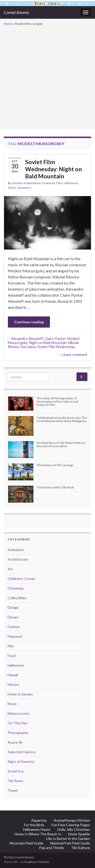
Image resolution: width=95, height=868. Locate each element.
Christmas (16, 588)
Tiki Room (15, 781)
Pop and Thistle (52, 848)
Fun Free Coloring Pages (71, 825)
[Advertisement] (48, 77)
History (13, 684)
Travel (13, 790)
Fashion (14, 627)
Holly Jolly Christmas (74, 829)
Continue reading (29, 322)
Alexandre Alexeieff (27, 339)
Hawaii (13, 675)
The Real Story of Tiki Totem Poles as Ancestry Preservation (61, 444)
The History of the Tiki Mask (55, 487)
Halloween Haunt (37, 829)
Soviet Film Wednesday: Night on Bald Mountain (53, 169)
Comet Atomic (17, 12)
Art (10, 569)
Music (12, 188)
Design (13, 607)
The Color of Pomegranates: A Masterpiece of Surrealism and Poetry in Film (57, 401)
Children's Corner (21, 579)
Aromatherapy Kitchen (72, 820)
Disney (13, 617)
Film (59, 183)
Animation (34, 183)
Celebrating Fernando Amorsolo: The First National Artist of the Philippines (62, 419)
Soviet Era (24, 188)
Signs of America (21, 761)
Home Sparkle (79, 834)
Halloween (71, 183)
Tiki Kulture (81, 848)
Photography (18, 733)
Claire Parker (55, 339)
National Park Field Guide (70, 843)
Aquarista (39, 820)
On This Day (17, 723)
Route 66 (15, 742)
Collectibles (17, 598)
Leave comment (74, 355)
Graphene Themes (37, 862)
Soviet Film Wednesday (56, 347)
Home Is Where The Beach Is (38, 834)
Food (12, 656)
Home (8, 24)
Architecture (18, 559)
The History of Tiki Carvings (55, 465)
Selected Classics (22, 752)
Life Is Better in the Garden (68, 838)
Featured (49, 183)
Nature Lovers (19, 713)
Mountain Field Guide (26, 843)
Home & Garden (20, 694)
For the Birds (34, 825)
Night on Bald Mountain (48, 343)
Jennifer (18, 183)
